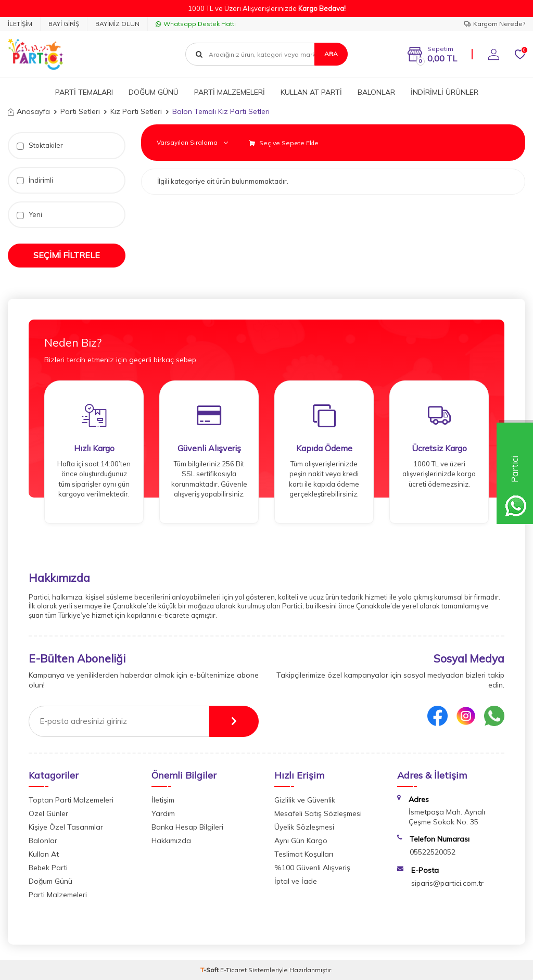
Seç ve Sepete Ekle (284, 143)
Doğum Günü (50, 881)
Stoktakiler (40, 145)
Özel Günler (48, 813)
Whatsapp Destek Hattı (196, 24)
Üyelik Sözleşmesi (304, 827)
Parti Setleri (80, 111)
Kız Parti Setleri (136, 111)
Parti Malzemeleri (58, 895)
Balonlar (43, 841)
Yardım (163, 813)
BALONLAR (376, 92)
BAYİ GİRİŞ (64, 24)
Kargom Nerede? (495, 24)
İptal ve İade (296, 881)
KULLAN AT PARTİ (311, 92)
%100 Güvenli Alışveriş (312, 868)
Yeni (29, 215)
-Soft (210, 970)
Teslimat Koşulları (304, 854)
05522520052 (433, 852)
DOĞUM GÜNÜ (154, 92)
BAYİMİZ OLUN (117, 24)
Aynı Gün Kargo (301, 841)
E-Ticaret (233, 970)
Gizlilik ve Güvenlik (305, 800)
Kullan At (44, 854)
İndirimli (35, 180)
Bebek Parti (48, 868)
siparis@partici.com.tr (447, 883)
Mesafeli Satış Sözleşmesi (318, 813)
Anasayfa (29, 111)
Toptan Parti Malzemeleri (71, 800)
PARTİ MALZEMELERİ (230, 92)
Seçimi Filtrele (67, 255)
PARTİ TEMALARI (84, 92)
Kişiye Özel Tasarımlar (66, 827)
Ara (331, 54)
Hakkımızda (171, 841)
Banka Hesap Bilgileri (187, 827)
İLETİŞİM (20, 24)
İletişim (163, 800)
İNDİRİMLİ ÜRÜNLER (445, 92)
